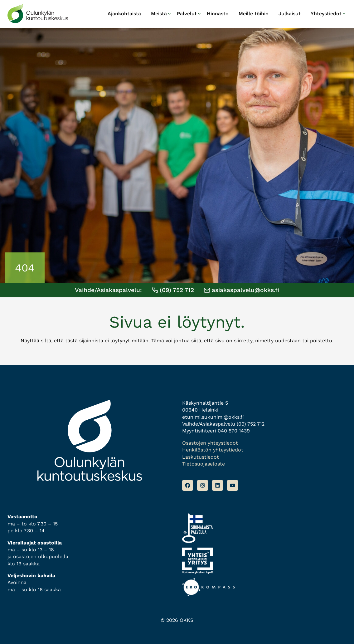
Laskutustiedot (201, 457)
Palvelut (187, 14)
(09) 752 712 (173, 290)
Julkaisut (290, 14)
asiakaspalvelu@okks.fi (242, 290)
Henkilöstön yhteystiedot (213, 450)
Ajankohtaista (124, 14)
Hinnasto (218, 14)
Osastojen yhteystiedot (210, 443)
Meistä (159, 14)
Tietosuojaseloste (204, 464)
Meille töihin (254, 14)
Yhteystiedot (326, 14)
